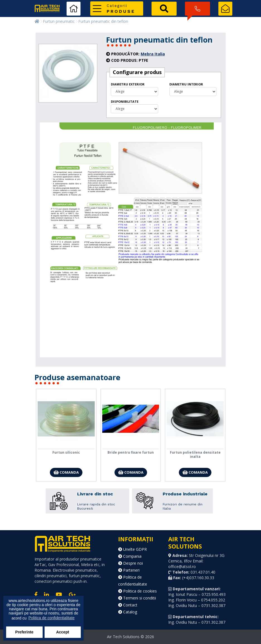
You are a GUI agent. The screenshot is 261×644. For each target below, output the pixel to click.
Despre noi (130, 563)
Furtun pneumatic (59, 21)
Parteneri (129, 570)
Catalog (128, 612)
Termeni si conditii (137, 598)
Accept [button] (63, 632)
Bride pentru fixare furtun (131, 452)
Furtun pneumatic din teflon (103, 21)
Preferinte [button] (24, 632)
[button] (117, 8)
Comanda (66, 472)
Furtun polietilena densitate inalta (195, 454)
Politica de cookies (137, 591)
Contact (128, 605)
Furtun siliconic (66, 452)
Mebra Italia (153, 54)
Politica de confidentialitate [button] (52, 618)
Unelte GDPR (132, 549)
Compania (130, 556)
